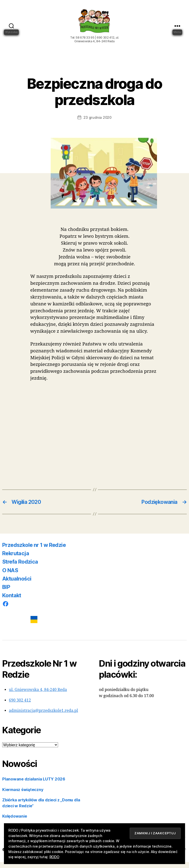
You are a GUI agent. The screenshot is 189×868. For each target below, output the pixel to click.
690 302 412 (20, 706)
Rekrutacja (16, 559)
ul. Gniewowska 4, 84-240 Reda (38, 696)
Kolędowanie (15, 822)
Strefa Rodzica (20, 568)
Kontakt (12, 601)
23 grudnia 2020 (97, 123)
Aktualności (17, 584)
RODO (54, 857)
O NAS (10, 576)
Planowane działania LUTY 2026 (34, 785)
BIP (6, 593)
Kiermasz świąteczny (23, 795)
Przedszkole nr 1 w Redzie (34, 551)
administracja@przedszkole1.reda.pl (43, 717)
